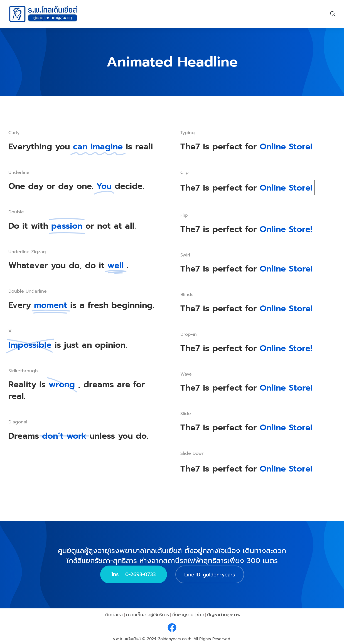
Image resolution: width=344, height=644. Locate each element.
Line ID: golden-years (210, 574)
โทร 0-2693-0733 (134, 574)
